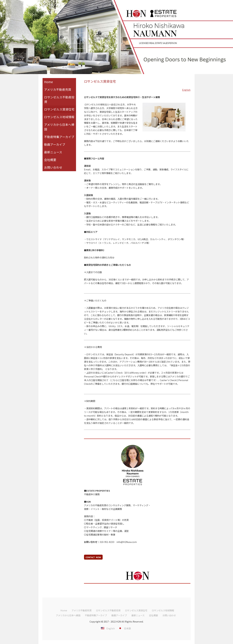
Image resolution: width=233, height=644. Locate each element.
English (186, 90)
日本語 (127, 628)
